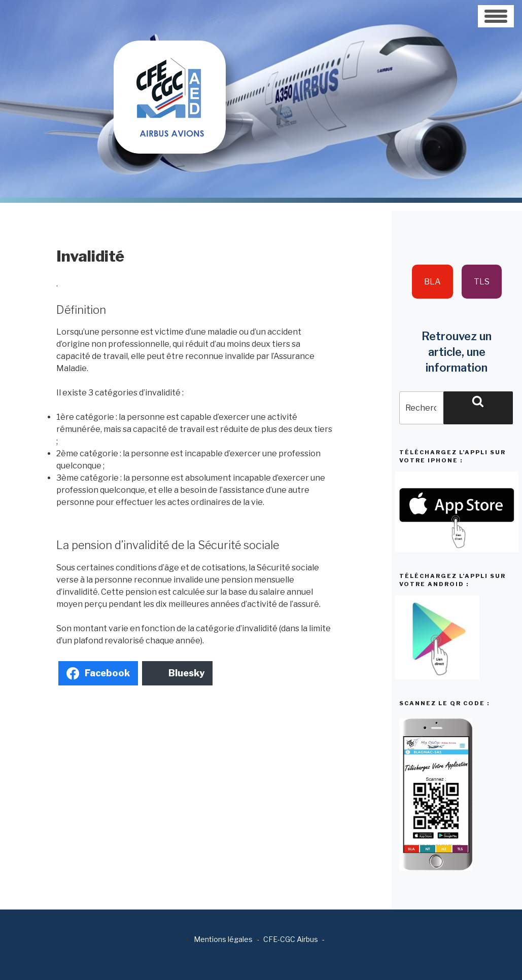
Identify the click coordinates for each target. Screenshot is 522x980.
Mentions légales (223, 939)
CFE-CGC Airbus (291, 939)
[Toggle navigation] (496, 16)
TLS (482, 282)
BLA (432, 282)
